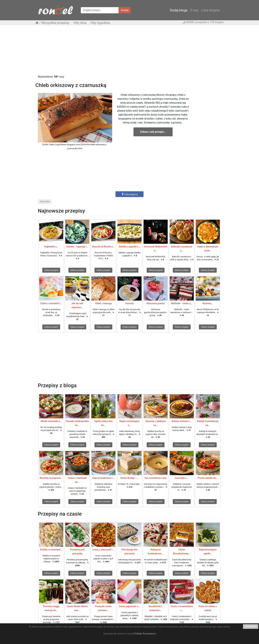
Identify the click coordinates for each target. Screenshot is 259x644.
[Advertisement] (129, 52)
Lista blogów (210, 10)
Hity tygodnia (100, 23)
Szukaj (125, 10)
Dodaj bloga (179, 10)
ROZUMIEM (251, 627)
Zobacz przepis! (51, 270)
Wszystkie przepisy (55, 23)
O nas (194, 10)
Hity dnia (80, 23)
